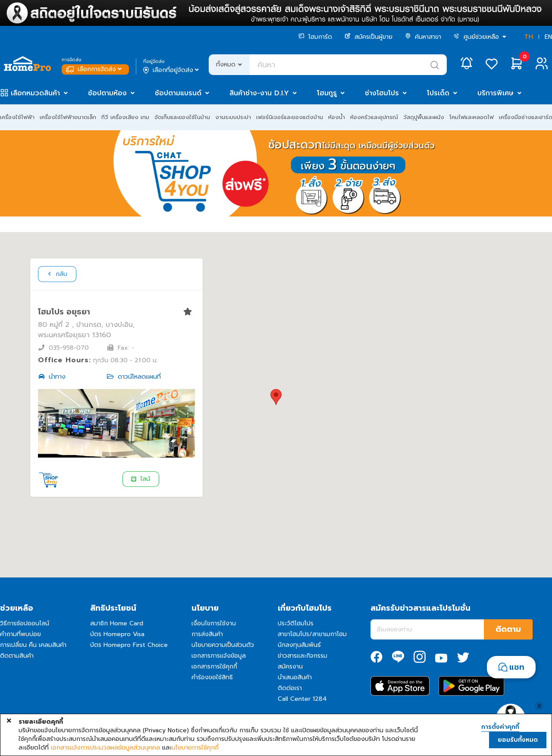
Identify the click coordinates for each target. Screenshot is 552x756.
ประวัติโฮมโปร (296, 623)
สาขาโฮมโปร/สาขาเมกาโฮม (312, 634)
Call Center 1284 (302, 699)
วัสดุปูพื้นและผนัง (424, 117)
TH (529, 37)
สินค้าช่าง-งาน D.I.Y (259, 93)
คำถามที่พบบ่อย (20, 634)
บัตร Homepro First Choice (129, 645)
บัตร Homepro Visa (117, 634)
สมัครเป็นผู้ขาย (369, 37)
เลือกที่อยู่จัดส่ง (172, 70)
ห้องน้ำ (337, 117)
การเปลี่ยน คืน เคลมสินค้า (33, 645)
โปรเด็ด (438, 93)
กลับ (56, 274)
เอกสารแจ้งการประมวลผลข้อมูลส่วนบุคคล (105, 748)
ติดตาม (508, 629)
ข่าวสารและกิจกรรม (303, 656)
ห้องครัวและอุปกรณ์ (374, 117)
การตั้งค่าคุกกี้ (500, 727)
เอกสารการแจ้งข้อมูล (219, 656)
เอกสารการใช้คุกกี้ (214, 667)
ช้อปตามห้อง (107, 93)
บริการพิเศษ (496, 93)
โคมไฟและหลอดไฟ (472, 117)
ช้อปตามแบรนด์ (178, 93)
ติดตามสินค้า (17, 656)
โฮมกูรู (327, 93)
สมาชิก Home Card (117, 623)
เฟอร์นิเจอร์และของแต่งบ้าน (290, 117)
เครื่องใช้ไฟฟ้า (17, 117)
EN (548, 37)
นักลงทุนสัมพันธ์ (299, 645)
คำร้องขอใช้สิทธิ (212, 677)
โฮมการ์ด (315, 37)
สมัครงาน (290, 667)
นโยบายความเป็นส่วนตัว (223, 645)
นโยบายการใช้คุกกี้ (195, 748)
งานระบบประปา (233, 117)
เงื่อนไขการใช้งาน (214, 623)
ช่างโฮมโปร (382, 93)
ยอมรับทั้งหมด (518, 740)
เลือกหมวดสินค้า (35, 93)
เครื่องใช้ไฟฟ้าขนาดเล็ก (68, 117)
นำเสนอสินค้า (295, 677)
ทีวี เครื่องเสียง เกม (125, 117)
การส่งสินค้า (207, 634)
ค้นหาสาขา (423, 37)
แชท (517, 667)
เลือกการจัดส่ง (95, 69)
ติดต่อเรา (290, 688)
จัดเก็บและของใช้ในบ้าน (182, 117)
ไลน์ (140, 479)
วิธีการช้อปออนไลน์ (25, 623)
